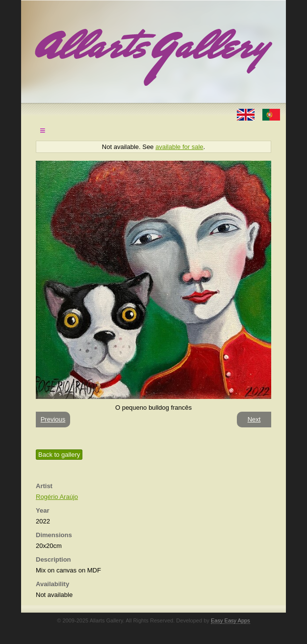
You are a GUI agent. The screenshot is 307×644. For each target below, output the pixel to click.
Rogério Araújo (57, 497)
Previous (53, 419)
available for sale (179, 147)
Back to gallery (59, 455)
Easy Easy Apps (230, 620)
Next (254, 419)
